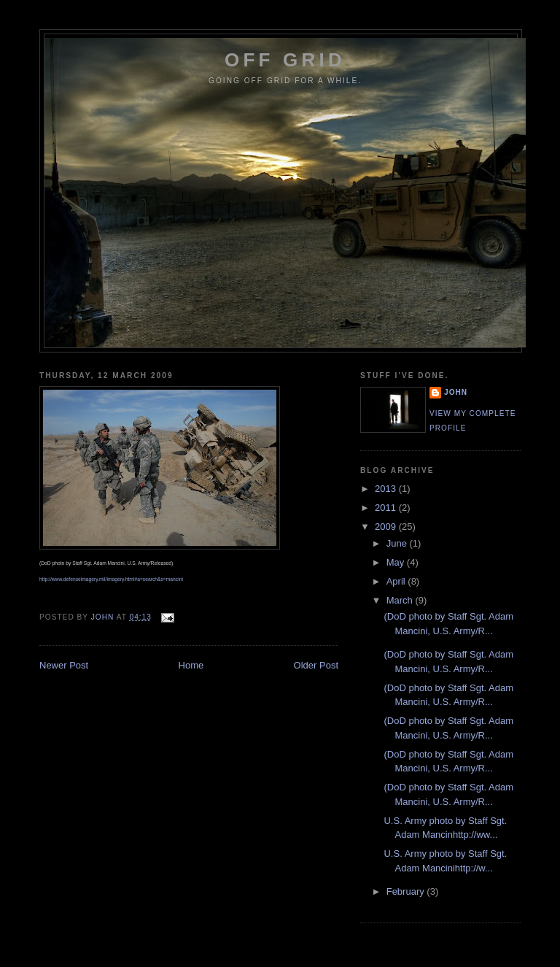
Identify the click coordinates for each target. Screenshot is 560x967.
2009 (387, 527)
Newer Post (64, 665)
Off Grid (285, 60)
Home (191, 665)
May (397, 562)
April (397, 581)
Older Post (316, 665)
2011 (387, 508)
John (456, 392)
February (407, 891)
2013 (387, 489)
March (401, 600)
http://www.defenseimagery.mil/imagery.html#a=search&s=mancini (111, 579)
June (398, 543)
